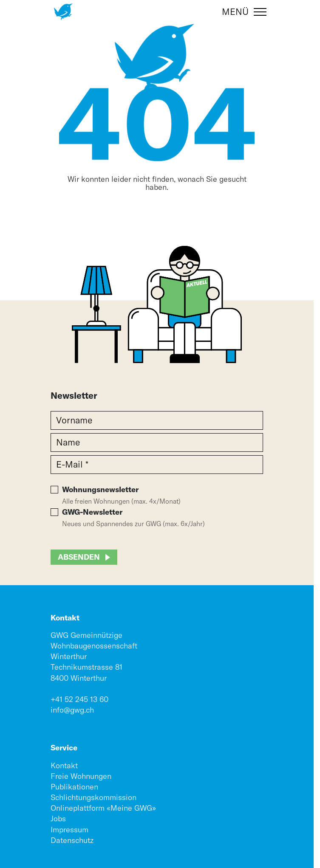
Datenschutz (72, 840)
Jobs (58, 819)
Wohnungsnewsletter (100, 489)
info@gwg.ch (72, 710)
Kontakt (64, 765)
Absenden (79, 557)
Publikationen (74, 787)
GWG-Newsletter (92, 512)
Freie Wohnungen (81, 776)
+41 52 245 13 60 (79, 699)
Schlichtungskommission (93, 797)
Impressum (69, 830)
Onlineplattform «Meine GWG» (103, 808)
